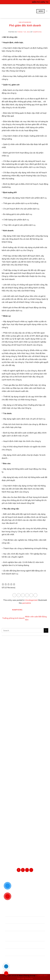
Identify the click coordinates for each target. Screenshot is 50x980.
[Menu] (41, 11)
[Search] (47, 11)
